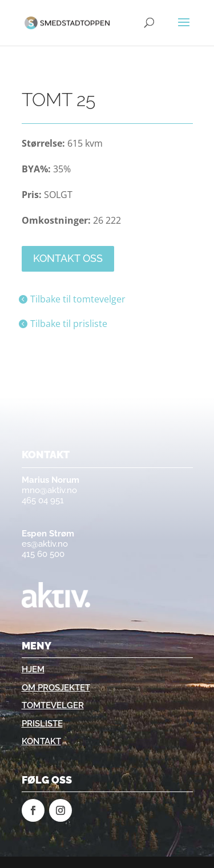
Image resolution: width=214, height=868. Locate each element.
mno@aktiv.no (49, 490)
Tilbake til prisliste (69, 324)
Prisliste (42, 724)
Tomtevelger (53, 705)
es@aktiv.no (45, 544)
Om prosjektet (56, 688)
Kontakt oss (68, 258)
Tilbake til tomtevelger (78, 299)
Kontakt (41, 741)
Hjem (33, 669)
